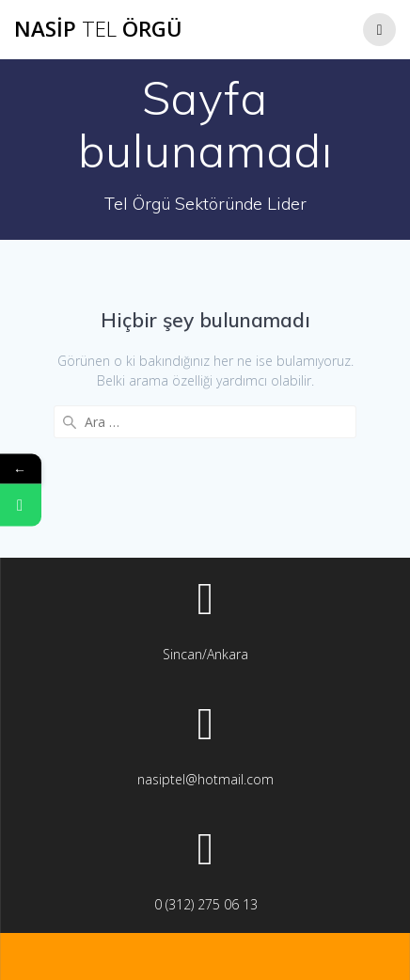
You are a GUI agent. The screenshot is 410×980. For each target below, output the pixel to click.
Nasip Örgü (98, 29)
